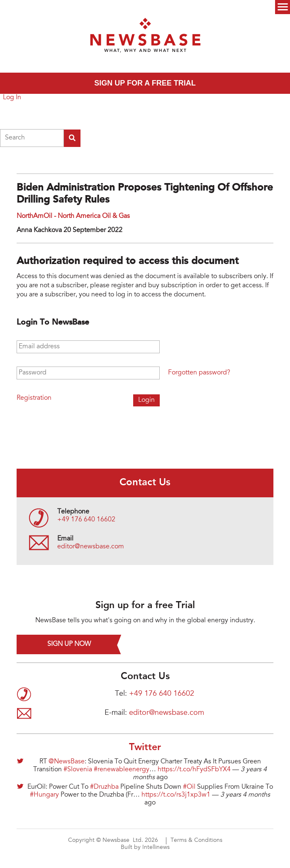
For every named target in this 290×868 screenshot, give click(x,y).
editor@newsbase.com (91, 547)
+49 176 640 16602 (86, 520)
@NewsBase (67, 762)
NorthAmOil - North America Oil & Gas (73, 216)
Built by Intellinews (145, 848)
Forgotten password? (199, 373)
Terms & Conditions (196, 841)
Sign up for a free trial (145, 83)
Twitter (145, 748)
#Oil (189, 787)
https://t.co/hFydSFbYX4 (194, 770)
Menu (283, 7)
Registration (34, 398)
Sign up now (69, 644)
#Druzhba (104, 787)
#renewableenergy (122, 770)
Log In (12, 98)
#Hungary (44, 795)
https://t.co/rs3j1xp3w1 (176, 795)
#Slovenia (78, 770)
